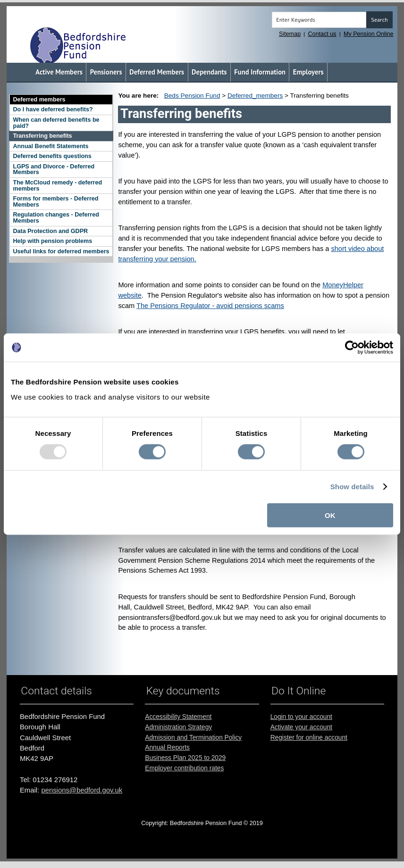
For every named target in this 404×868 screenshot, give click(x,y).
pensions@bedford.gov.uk (82, 790)
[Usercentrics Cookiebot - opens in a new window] (352, 348)
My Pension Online (369, 34)
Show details (352, 487)
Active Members (59, 72)
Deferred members (39, 100)
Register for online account (309, 738)
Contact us (322, 34)
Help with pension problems (52, 241)
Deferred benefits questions (52, 156)
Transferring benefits (42, 136)
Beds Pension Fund (192, 96)
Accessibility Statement (178, 717)
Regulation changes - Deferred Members (56, 218)
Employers (308, 72)
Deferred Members (157, 72)
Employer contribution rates (184, 768)
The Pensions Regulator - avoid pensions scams (210, 306)
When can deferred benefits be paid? (56, 123)
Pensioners (106, 72)
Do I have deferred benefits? (53, 109)
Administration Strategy (178, 727)
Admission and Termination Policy (193, 738)
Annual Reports (167, 747)
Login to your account (301, 717)
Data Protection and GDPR (50, 231)
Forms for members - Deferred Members (55, 202)
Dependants (209, 72)
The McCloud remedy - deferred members (57, 186)
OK (330, 515)
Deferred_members (255, 96)
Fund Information (260, 72)
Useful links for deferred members (61, 251)
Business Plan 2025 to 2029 (185, 758)
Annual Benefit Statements (50, 146)
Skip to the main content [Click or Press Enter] (14, 8)
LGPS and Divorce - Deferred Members (54, 170)
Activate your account (301, 727)
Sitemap (290, 34)
